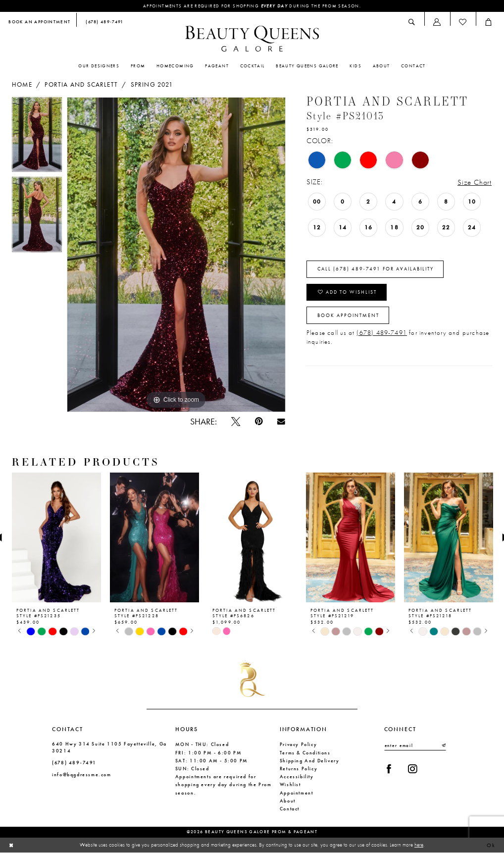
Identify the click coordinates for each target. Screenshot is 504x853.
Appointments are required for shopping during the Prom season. (252, 6)
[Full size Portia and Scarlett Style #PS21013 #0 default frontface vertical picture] (176, 255)
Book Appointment (348, 316)
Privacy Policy (299, 744)
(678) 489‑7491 (74, 763)
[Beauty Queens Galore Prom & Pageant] (252, 39)
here (419, 845)
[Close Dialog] (11, 846)
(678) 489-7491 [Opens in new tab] (382, 333)
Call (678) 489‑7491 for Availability (376, 269)
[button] (437, 22)
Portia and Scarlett (81, 85)
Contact (290, 809)
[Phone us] (103, 23)
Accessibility (297, 776)
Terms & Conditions (305, 753)
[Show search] (412, 22)
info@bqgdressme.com (82, 774)
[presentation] (56, 538)
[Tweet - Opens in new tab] (235, 422)
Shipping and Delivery (310, 761)
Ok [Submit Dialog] (491, 845)
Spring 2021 (152, 85)
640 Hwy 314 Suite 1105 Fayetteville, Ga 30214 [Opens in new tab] (109, 747)
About (288, 801)
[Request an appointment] (40, 23)
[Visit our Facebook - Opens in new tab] (389, 769)
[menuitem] (40, 23)
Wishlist (290, 784)
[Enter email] (415, 746)
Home (22, 85)
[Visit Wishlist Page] (463, 22)
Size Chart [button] (475, 182)
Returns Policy (299, 769)
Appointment (297, 793)
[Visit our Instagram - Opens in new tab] (412, 769)
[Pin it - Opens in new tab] (259, 422)
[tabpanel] (37, 137)
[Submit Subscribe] (443, 746)
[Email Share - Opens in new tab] (281, 421)
